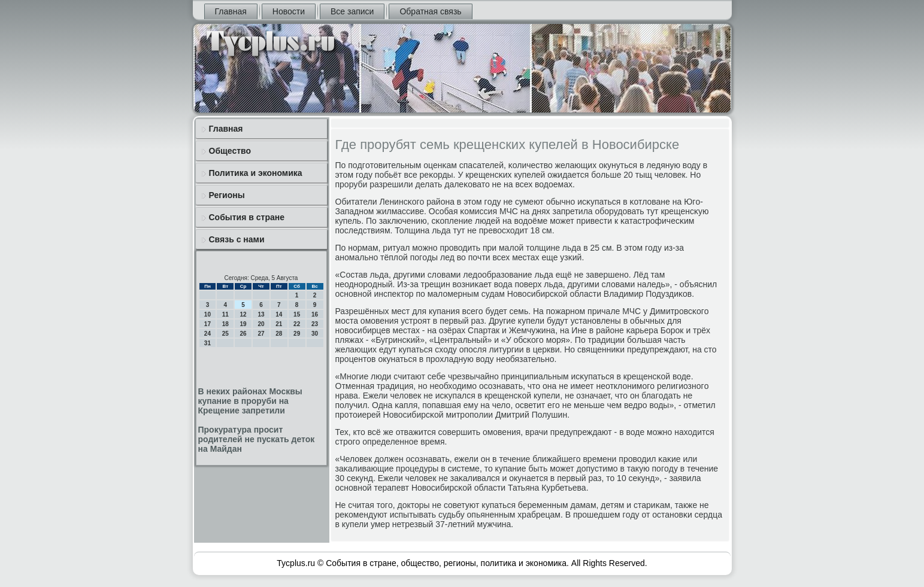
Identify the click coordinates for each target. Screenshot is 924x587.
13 (261, 314)
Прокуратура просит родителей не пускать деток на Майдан (257, 439)
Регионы (227, 195)
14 (279, 314)
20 (261, 324)
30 (315, 334)
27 (261, 334)
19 (243, 324)
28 (279, 334)
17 (207, 324)
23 (315, 324)
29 (297, 334)
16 (315, 314)
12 (243, 314)
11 (225, 314)
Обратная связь (430, 11)
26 (243, 334)
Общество (230, 151)
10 (207, 314)
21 (279, 324)
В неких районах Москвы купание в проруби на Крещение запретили (250, 401)
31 (207, 343)
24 (207, 334)
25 (225, 334)
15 (297, 314)
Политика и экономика (256, 173)
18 (225, 324)
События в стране (247, 217)
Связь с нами (237, 239)
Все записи (352, 11)
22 (297, 324)
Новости (289, 11)
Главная (231, 11)
